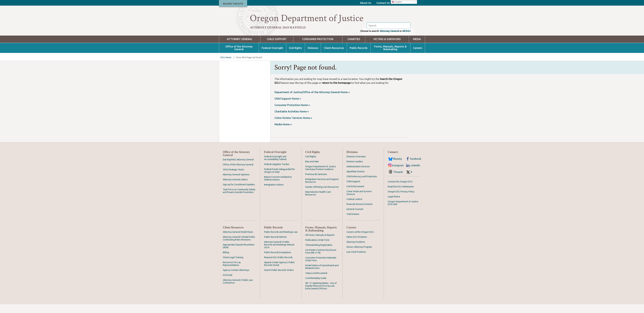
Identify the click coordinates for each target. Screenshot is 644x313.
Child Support (277, 48)
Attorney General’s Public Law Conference (238, 290)
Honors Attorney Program (359, 256)
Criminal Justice (354, 208)
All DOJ (406, 40)
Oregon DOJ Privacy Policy (401, 200)
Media (417, 48)
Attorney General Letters (235, 188)
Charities (354, 48)
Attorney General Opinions (236, 183)
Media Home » (283, 133)
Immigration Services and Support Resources (322, 189)
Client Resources (334, 57)
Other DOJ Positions (357, 246)
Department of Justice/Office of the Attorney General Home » (312, 101)
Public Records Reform (275, 246)
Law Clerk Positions (356, 261)
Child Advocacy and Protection (362, 185)
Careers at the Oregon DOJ (360, 241)
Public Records (359, 57)
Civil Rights (295, 57)
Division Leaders (355, 170)
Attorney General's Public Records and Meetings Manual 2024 (279, 253)
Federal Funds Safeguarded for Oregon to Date (279, 179)
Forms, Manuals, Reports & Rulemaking (390, 57)
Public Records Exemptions (278, 261)
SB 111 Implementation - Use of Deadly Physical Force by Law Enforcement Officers (321, 295)
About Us (366, 3)
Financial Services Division (360, 213)
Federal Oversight (272, 57)
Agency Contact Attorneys (236, 279)
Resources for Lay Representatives (232, 272)
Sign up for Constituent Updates (239, 193)
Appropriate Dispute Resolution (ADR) (239, 255)
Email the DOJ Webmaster (401, 195)
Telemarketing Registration (319, 254)
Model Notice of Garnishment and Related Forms (322, 275)
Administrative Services (358, 175)
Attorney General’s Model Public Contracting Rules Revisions (239, 247)
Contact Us (383, 3)
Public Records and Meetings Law (281, 241)
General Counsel (355, 218)
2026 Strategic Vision (233, 178)
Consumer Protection (318, 48)
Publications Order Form (317, 249)
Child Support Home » (288, 107)
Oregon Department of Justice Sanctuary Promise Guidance (321, 177)
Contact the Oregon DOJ (400, 190)
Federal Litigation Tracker (277, 173)
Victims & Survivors (387, 48)
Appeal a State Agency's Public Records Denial (279, 272)
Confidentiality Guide (316, 287)
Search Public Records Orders (279, 279)
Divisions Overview (356, 165)
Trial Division (353, 223)
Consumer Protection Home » (292, 114)
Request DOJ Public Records (278, 266)
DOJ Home (226, 66)
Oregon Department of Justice (307, 18)
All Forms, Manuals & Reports (320, 244)
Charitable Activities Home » (292, 120)
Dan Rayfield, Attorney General (238, 168)
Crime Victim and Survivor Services (359, 201)
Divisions (313, 57)
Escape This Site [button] (233, 4)
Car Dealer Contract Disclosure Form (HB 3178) (321, 260)
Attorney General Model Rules (238, 241)
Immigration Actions (274, 193)
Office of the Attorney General (239, 57)
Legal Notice (394, 205)
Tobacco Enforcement (316, 282)
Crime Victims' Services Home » (293, 127)
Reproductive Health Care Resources (318, 202)
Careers (418, 57)
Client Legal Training (233, 266)
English (397, 2)
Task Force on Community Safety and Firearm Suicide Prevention (239, 200)
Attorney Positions (356, 251)
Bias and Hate (312, 170)
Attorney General (387, 40)
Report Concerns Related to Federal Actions (278, 187)
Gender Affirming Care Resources (322, 196)
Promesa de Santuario (316, 183)
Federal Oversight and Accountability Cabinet (275, 167)
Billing (226, 261)
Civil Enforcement (355, 195)
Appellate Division (356, 180)
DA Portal (228, 284)
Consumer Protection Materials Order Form (321, 268)
